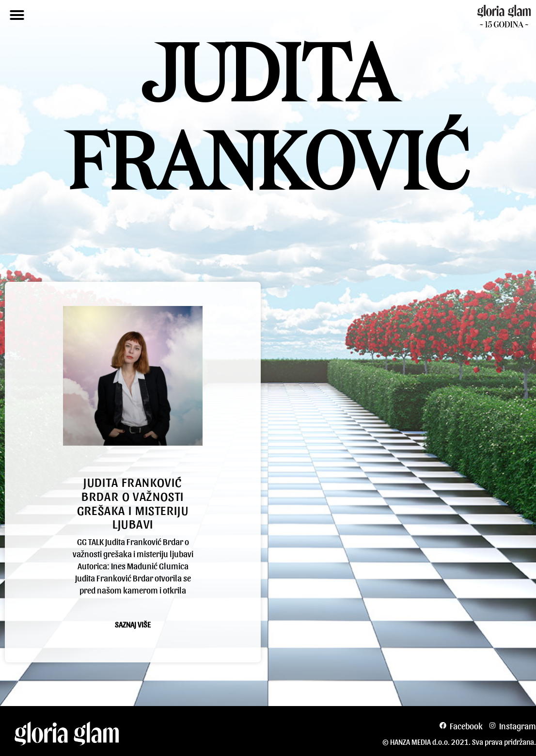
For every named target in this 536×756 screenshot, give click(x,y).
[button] (17, 15)
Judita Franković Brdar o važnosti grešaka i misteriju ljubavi (133, 502)
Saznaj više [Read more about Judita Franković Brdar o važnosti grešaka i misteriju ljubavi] (133, 625)
